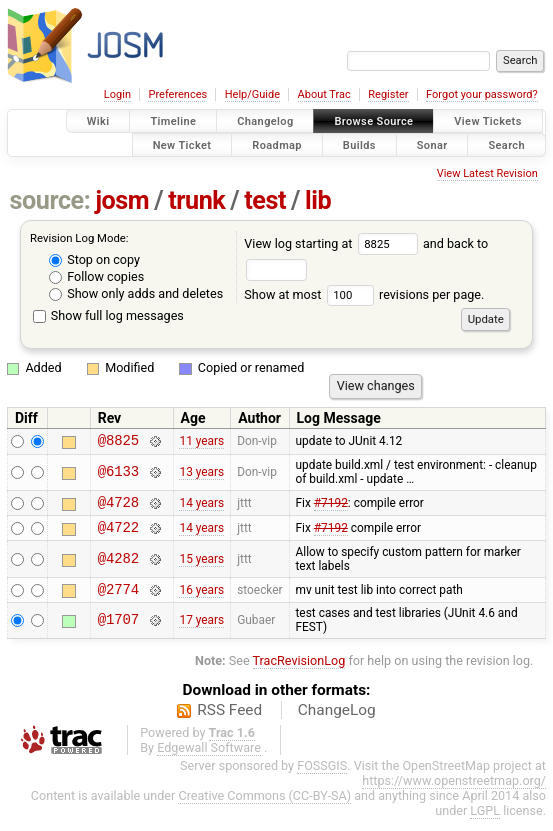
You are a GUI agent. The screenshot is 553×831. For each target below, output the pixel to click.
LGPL (485, 822)
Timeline (173, 121)
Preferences (177, 94)
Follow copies (96, 276)
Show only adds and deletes (136, 293)
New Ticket (182, 144)
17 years (201, 632)
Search (506, 144)
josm (122, 200)
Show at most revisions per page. (364, 294)
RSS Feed (229, 722)
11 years (201, 443)
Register (388, 94)
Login (117, 94)
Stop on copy (94, 259)
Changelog (265, 121)
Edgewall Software (209, 759)
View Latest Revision (487, 173)
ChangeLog (337, 722)
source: (50, 200)
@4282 (118, 567)
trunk (196, 200)
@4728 (118, 507)
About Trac (324, 94)
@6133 (118, 475)
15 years (201, 568)
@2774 (118, 600)
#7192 (331, 507)
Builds (359, 144)
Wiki (98, 121)
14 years (201, 507)
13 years (201, 475)
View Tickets (487, 121)
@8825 (118, 442)
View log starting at (333, 243)
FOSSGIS (322, 777)
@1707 (118, 632)
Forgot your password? (482, 94)
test (265, 200)
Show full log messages (108, 315)
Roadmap (277, 144)
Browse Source (373, 121)
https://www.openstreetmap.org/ (454, 792)
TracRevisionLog (299, 672)
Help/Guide (252, 94)
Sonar (432, 144)
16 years (201, 600)
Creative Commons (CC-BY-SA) (264, 807)
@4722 (118, 535)
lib (318, 200)
